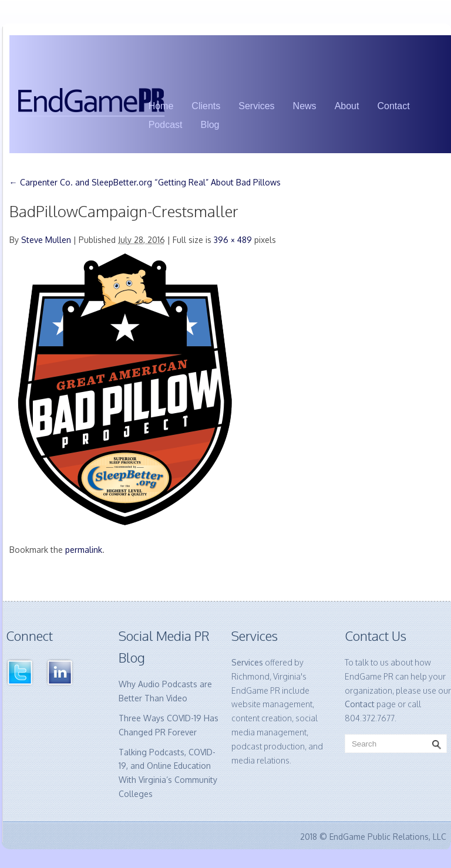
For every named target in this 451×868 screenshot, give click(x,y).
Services (256, 106)
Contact (393, 106)
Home (161, 106)
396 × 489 (233, 240)
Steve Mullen (46, 240)
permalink (84, 550)
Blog (210, 125)
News (305, 106)
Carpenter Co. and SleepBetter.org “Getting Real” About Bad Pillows (145, 182)
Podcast (166, 125)
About (347, 106)
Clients (206, 106)
